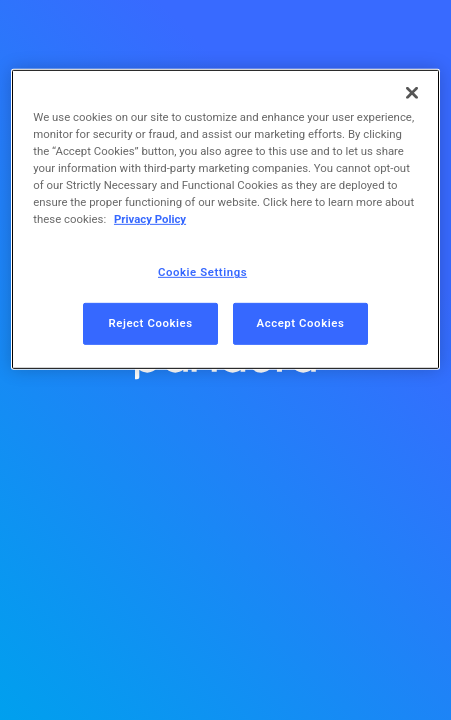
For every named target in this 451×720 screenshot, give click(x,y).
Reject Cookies (150, 323)
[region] (225, 219)
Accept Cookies (301, 323)
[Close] (412, 93)
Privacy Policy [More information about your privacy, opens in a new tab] (150, 219)
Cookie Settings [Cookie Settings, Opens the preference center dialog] (202, 272)
